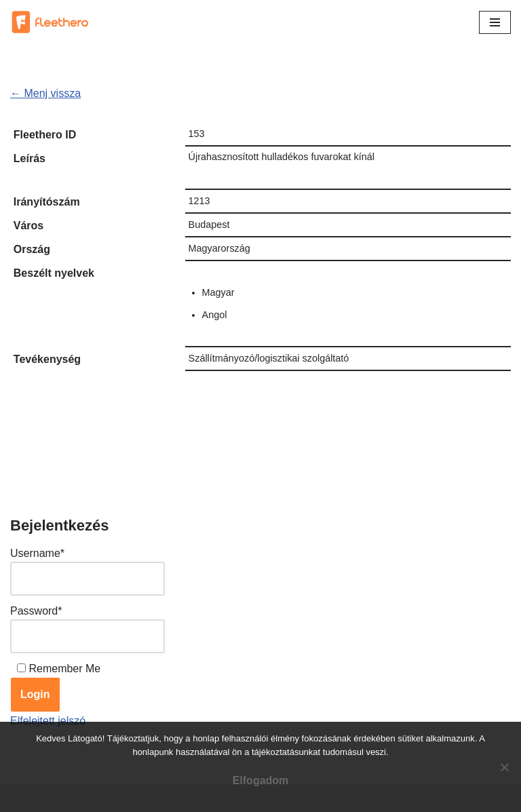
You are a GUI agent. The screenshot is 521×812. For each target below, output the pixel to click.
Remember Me (64, 669)
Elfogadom (261, 780)
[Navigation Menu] (495, 22)
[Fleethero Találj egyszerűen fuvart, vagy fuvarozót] (51, 22)
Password (36, 611)
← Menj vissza (45, 93)
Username (37, 553)
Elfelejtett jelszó (48, 721)
